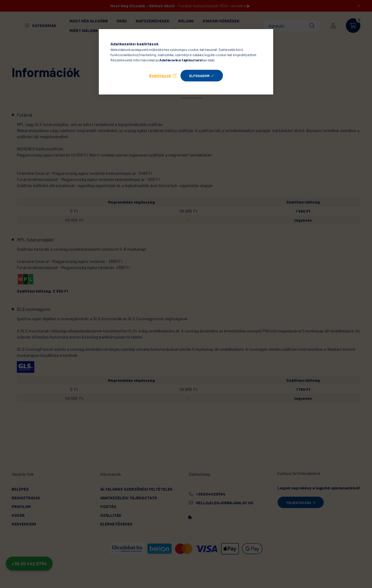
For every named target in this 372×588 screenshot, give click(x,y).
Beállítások (160, 75)
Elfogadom (199, 76)
